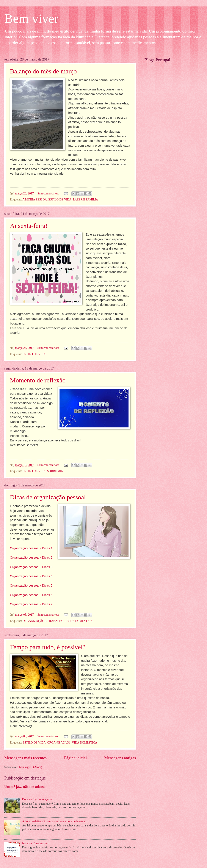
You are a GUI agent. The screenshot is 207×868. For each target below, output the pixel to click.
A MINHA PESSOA (35, 200)
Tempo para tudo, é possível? (48, 647)
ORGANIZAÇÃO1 (34, 621)
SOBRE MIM (56, 471)
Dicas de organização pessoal (48, 497)
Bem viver (31, 19)
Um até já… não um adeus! (25, 787)
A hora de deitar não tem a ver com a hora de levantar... (55, 821)
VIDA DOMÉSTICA (80, 621)
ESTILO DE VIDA (60, 200)
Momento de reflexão (38, 380)
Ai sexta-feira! (29, 226)
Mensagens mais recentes (25, 758)
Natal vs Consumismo (35, 843)
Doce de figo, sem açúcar (37, 799)
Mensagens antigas (120, 758)
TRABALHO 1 (56, 621)
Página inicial (75, 758)
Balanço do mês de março (43, 71)
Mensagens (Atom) (31, 767)
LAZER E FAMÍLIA (85, 200)
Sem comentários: (49, 193)
